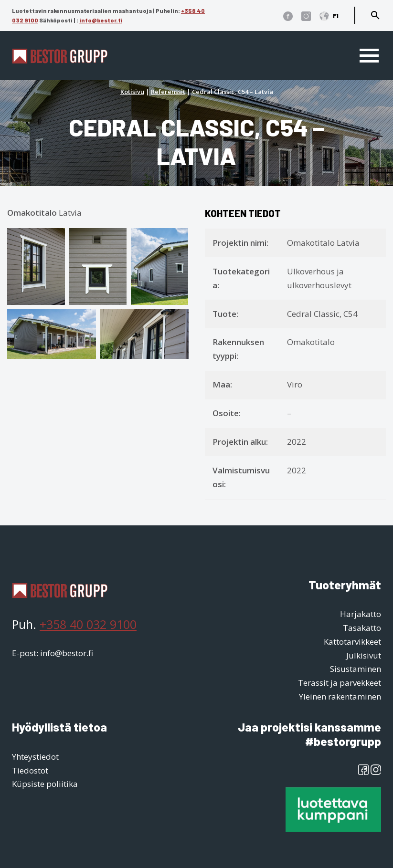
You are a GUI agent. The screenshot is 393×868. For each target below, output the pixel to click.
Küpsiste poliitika (45, 784)
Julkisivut (364, 655)
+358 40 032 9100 (88, 624)
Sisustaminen (356, 669)
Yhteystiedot (35, 757)
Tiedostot (30, 770)
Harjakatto (361, 614)
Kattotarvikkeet (352, 642)
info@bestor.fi (101, 20)
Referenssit (168, 92)
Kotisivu (132, 92)
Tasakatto (362, 628)
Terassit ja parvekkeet (340, 683)
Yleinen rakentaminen (340, 696)
